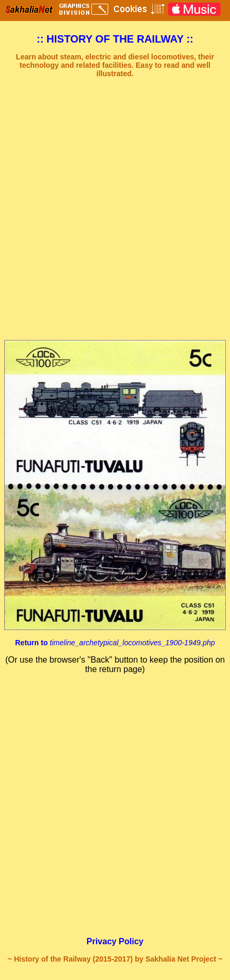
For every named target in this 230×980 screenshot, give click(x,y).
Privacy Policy (115, 941)
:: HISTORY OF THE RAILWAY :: (115, 39)
